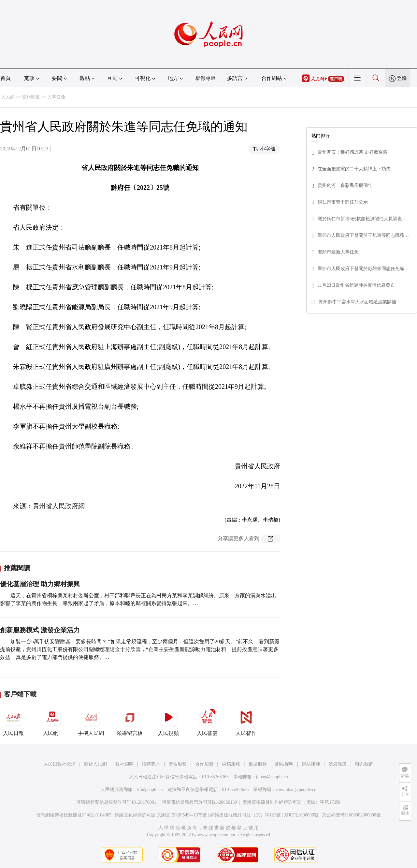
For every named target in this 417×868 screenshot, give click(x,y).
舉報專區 (206, 78)
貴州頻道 (31, 97)
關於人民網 (95, 764)
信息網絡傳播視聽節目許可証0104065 (74, 815)
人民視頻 (168, 721)
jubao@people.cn (272, 777)
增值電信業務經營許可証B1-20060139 (200, 802)
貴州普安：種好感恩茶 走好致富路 (352, 152)
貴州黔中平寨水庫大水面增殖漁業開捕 (357, 302)
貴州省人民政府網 (59, 506)
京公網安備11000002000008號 (351, 815)
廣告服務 (178, 764)
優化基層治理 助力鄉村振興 (40, 584)
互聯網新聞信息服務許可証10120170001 (116, 802)
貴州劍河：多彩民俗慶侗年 (345, 185)
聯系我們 (364, 764)
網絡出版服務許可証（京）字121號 (245, 815)
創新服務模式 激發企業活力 (40, 630)
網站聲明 (284, 764)
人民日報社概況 (60, 764)
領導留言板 (130, 721)
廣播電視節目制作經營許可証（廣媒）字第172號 (291, 802)
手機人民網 (91, 721)
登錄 (402, 78)
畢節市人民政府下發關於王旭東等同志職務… (363, 235)
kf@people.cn (150, 790)
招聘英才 (151, 764)
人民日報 (13, 721)
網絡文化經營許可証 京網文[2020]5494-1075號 (161, 815)
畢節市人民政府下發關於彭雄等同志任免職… (363, 269)
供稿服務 (231, 764)
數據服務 (258, 764)
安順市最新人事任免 (338, 252)
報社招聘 (124, 764)
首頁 (6, 78)
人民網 (8, 97)
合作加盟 (204, 764)
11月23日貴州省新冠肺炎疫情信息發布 (356, 285)
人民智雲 (207, 721)
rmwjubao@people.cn (296, 790)
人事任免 (56, 97)
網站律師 (311, 764)
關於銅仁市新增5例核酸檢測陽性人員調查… (362, 219)
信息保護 (338, 764)
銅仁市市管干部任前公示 (343, 202)
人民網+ (52, 721)
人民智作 (246, 721)
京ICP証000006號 (301, 815)
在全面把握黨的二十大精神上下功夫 (354, 169)
